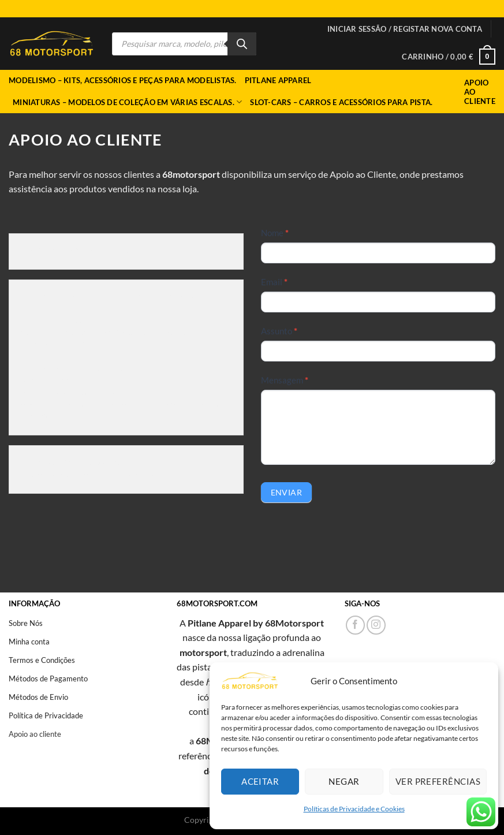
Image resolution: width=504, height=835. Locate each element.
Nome (275, 233)
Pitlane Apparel (278, 80)
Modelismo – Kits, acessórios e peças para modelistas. (123, 80)
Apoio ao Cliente (480, 92)
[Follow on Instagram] (376, 625)
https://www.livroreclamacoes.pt (91, 475)
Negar (344, 781)
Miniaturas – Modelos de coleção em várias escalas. (127, 102)
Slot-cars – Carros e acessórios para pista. (341, 102)
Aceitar (260, 781)
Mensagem (285, 380)
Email (274, 282)
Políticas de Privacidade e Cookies (354, 809)
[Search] (242, 44)
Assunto (279, 331)
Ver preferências (438, 781)
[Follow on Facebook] (355, 625)
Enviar (287, 492)
